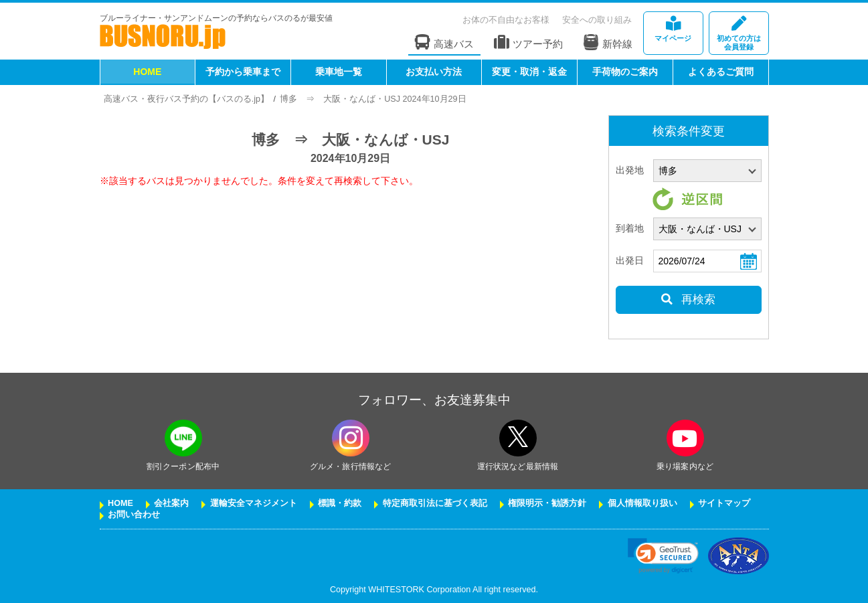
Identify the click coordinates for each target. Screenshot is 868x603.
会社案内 (171, 503)
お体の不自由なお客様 (506, 20)
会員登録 (739, 34)
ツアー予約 (528, 42)
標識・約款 (340, 503)
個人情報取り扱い (642, 503)
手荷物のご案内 (625, 72)
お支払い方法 (434, 72)
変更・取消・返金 (529, 72)
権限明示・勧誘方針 (547, 503)
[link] (663, 556)
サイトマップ (724, 503)
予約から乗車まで (243, 72)
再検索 (688, 299)
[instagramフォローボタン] (351, 438)
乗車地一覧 (339, 72)
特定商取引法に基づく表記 (435, 503)
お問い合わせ (134, 515)
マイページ (673, 29)
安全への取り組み (597, 20)
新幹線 (608, 42)
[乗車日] (707, 261)
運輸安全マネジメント (254, 503)
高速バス (444, 42)
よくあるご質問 (721, 72)
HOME (147, 72)
